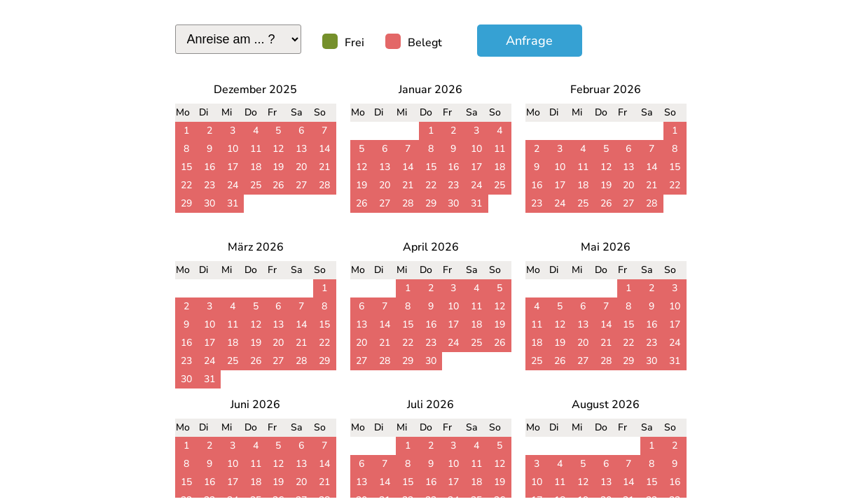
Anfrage (529, 41)
